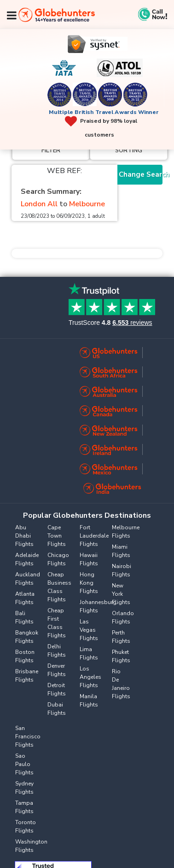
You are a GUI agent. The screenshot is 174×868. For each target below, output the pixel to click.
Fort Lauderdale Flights (94, 536)
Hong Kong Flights (89, 583)
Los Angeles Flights (90, 677)
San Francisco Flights (28, 736)
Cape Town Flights (57, 536)
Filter (51, 150)
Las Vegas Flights (89, 630)
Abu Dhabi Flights (24, 536)
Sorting (129, 150)
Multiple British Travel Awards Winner (104, 112)
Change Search (141, 174)
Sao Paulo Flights (24, 764)
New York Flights (121, 594)
